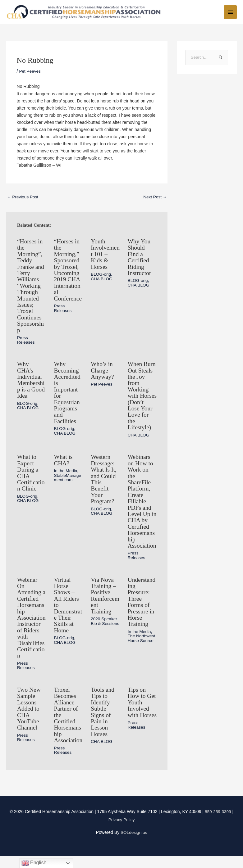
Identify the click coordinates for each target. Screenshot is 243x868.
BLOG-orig (101, 277)
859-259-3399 (218, 824)
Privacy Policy (121, 832)
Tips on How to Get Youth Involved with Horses (142, 712)
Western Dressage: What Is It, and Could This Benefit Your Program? (104, 484)
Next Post (155, 200)
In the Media (66, 476)
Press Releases (26, 341)
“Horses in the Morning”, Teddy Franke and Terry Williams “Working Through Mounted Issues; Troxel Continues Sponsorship (31, 288)
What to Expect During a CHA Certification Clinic (31, 478)
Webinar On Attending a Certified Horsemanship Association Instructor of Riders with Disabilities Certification (32, 626)
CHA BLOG (102, 281)
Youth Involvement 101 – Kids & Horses (104, 257)
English (34, 863)
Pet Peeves (30, 74)
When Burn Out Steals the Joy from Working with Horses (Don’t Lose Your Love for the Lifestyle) (142, 399)
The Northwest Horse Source (142, 646)
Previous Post (23, 200)
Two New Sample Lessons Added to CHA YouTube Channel (29, 716)
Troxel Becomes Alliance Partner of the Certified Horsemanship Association (68, 725)
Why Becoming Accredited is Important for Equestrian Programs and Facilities (68, 393)
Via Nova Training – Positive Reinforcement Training (104, 604)
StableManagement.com (68, 482)
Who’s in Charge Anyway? (103, 371)
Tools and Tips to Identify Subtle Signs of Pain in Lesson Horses (103, 719)
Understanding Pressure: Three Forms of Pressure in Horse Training (142, 611)
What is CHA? (64, 465)
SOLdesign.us (134, 844)
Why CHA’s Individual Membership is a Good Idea (31, 380)
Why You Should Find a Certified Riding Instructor (140, 260)
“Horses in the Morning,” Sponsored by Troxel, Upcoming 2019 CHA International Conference (68, 272)
